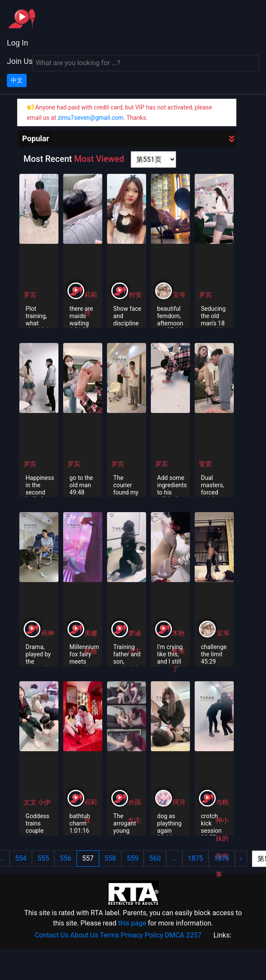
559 (133, 858)
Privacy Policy (142, 935)
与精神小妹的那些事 (222, 838)
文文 (31, 802)
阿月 (179, 802)
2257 (194, 935)
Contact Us (52, 935)
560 (155, 858)
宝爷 (179, 295)
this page (132, 923)
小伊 (44, 802)
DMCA (174, 935)
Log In (17, 43)
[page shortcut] (153, 159)
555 (43, 858)
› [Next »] (241, 858)
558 (110, 858)
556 (66, 858)
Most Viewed (99, 159)
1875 (196, 858)
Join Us (20, 61)
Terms (109, 935)
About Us (84, 935)
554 (21, 858)
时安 (135, 295)
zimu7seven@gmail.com (90, 118)
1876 (222, 858)
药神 (48, 633)
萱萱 (205, 464)
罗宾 (30, 295)
